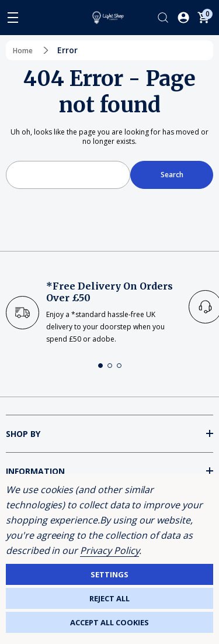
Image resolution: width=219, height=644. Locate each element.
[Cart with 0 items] (203, 18)
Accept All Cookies (109, 622)
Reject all (109, 598)
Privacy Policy (109, 550)
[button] (100, 366)
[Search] (163, 18)
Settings (109, 574)
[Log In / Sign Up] (183, 18)
